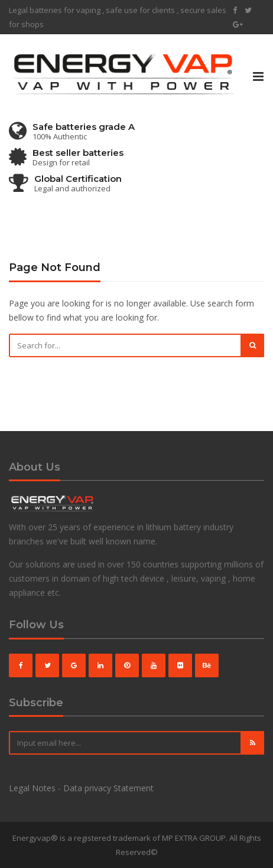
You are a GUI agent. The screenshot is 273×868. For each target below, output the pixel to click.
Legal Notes (32, 788)
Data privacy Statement (108, 788)
